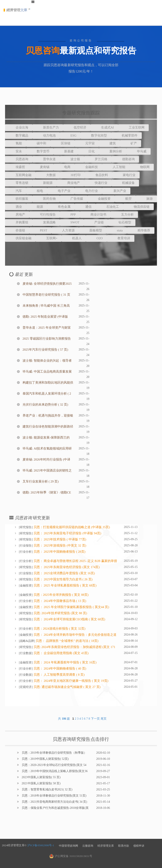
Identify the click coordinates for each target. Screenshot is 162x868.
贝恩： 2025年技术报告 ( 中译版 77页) (59, 539)
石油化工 (109, 207)
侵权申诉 (139, 846)
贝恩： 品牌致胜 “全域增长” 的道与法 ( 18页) (67, 641)
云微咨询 (88, 846)
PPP (70, 215)
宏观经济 (26, 687)
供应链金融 (20, 238)
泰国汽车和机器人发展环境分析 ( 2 (46, 394)
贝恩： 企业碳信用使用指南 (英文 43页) (61, 653)
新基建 (66, 151)
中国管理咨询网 (68, 846)
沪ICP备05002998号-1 (41, 845)
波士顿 (72, 159)
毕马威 (138, 151)
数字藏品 (19, 135)
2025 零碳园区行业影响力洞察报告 (46, 339)
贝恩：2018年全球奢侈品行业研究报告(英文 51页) (54, 796)
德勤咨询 (125, 159)
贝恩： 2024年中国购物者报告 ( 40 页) (59, 668)
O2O (96, 238)
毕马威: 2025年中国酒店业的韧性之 (47, 470)
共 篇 (64, 719)
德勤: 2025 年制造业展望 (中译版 (45, 317)
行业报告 (26, 546)
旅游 (146, 199)
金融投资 (101, 199)
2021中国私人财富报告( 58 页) (41, 783)
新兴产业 (116, 191)
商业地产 (70, 183)
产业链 (96, 222)
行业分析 (26, 552)
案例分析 (113, 151)
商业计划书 (95, 215)
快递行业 (98, 183)
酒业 (16, 207)
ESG (70, 135)
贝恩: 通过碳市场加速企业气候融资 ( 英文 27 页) (67, 687)
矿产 (131, 143)
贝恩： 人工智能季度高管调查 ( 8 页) (59, 675)
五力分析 (124, 215)
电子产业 (61, 191)
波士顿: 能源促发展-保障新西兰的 (46, 437)
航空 (125, 199)
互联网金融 (20, 175)
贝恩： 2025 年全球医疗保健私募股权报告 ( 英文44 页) (71, 607)
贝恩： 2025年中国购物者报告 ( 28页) (59, 552)
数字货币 (40, 151)
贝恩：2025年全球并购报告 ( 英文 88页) (61, 595)
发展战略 (46, 222)
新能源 (45, 183)
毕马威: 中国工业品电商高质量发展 (47, 372)
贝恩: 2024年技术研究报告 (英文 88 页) (60, 613)
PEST (40, 230)
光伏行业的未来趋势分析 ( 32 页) (45, 405)
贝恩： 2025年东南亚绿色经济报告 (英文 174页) (66, 567)
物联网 (142, 167)
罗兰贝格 (98, 159)
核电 (37, 191)
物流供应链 (138, 207)
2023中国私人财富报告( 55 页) (41, 777)
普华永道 (46, 159)
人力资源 (65, 230)
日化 (88, 151)
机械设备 (125, 183)
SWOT (72, 222)
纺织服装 (19, 199)
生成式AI (104, 127)
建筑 (109, 143)
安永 (16, 151)
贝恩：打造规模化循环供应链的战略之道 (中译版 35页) (71, 527)
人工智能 (116, 167)
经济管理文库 (106, 846)
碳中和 (38, 143)
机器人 (74, 238)
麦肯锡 (41, 167)
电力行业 (88, 191)
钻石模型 (122, 222)
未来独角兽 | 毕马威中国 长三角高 (46, 306)
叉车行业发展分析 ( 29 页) (40, 481)
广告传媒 (74, 199)
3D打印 (72, 175)
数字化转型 (96, 135)
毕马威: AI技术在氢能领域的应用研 (47, 448)
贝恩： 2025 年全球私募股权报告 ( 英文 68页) (65, 585)
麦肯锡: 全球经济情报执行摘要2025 (47, 284)
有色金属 (61, 207)
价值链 (17, 230)
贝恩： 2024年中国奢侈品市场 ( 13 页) (59, 601)
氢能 (16, 143)
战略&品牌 (27, 641)
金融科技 (88, 167)
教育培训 (121, 238)
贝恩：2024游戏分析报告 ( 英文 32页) (59, 629)
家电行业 (126, 175)
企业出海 (19, 127)
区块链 (63, 143)
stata (117, 230)
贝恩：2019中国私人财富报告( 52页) (45, 759)
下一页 (95, 719)
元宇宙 (87, 143)
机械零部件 (126, 135)
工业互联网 (133, 127)
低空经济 (77, 127)
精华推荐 (141, 230)
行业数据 (26, 653)
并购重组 (19, 222)
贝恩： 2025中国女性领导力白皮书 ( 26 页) (63, 579)
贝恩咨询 (19, 159)
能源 (37, 207)
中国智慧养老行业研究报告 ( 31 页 (46, 295)
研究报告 (26, 527)
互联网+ (49, 238)
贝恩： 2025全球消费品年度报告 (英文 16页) (64, 573)
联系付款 (124, 846)
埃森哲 (17, 167)
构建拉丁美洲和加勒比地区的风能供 (47, 383)
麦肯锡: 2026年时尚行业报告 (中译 (46, 459)
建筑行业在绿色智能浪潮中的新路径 (47, 426)
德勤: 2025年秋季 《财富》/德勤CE (46, 492)
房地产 (17, 215)
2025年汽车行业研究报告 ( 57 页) (45, 350)
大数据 (48, 175)
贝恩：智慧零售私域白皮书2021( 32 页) (47, 789)
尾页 (104, 719)
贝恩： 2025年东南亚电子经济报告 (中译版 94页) (67, 533)
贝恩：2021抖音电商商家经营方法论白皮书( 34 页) (54, 802)
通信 (85, 207)
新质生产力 (48, 127)
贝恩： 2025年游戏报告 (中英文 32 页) (59, 545)
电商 (64, 167)
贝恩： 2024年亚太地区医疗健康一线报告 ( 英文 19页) (71, 681)
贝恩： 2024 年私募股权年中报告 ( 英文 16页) (65, 662)
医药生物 (46, 199)
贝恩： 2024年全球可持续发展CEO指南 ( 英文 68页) (69, 619)
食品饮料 (99, 175)
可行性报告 (45, 215)
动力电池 (46, 135)
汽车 (16, 191)
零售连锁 (19, 183)
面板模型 (93, 230)
